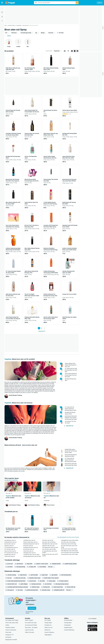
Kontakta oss (48, 619)
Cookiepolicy (67, 619)
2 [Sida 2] (41, 328)
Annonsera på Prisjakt (31, 619)
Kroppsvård (19, 25)
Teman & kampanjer (11, 623)
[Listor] (2, 12)
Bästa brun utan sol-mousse (22, 403)
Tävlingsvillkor (68, 616)
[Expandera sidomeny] (2, 8)
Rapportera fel (42, 331)
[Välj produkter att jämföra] (65, 51)
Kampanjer (8, 631)
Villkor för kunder (29, 626)
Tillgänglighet (48, 628)
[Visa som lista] (75, 51)
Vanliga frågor (48, 616)
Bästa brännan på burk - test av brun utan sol (21, 445)
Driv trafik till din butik (31, 616)
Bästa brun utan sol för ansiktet (23, 359)
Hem (5, 25)
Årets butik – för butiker (31, 621)
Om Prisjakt (48, 614)
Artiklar (7, 619)
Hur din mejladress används (31, 605)
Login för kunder (29, 623)
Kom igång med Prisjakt (12, 614)
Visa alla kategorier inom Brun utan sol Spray (68, 537)
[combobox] (55, 3)
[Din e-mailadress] (36, 602)
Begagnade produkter (11, 633)
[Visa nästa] (44, 328)
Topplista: (8, 359)
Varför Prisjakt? (29, 614)
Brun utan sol (26, 25)
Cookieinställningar (69, 623)
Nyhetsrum (47, 623)
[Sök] (77, 3)
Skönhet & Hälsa (12, 25)
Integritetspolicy (68, 621)
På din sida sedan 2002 (12, 616)
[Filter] (2, 21)
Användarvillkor (68, 614)
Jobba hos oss (48, 621)
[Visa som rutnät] (72, 51)
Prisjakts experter (10, 621)
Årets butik (8, 626)
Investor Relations (49, 626)
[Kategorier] (2, 3)
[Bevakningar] (2, 17)
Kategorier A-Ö (9, 628)
